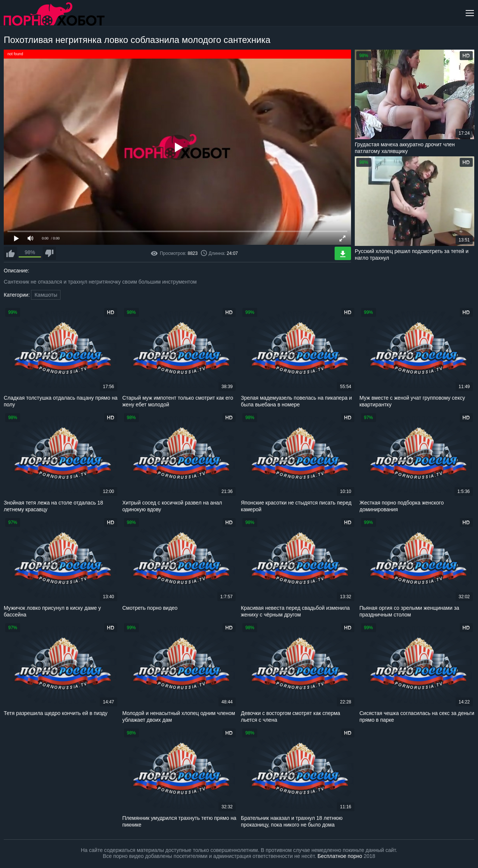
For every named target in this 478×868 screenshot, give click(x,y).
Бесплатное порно (340, 856)
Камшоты (46, 295)
